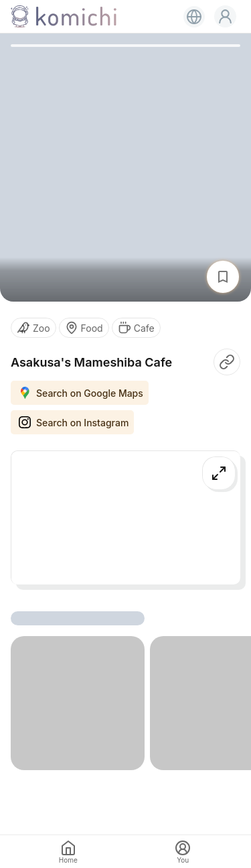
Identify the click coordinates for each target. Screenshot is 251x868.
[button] (225, 16)
